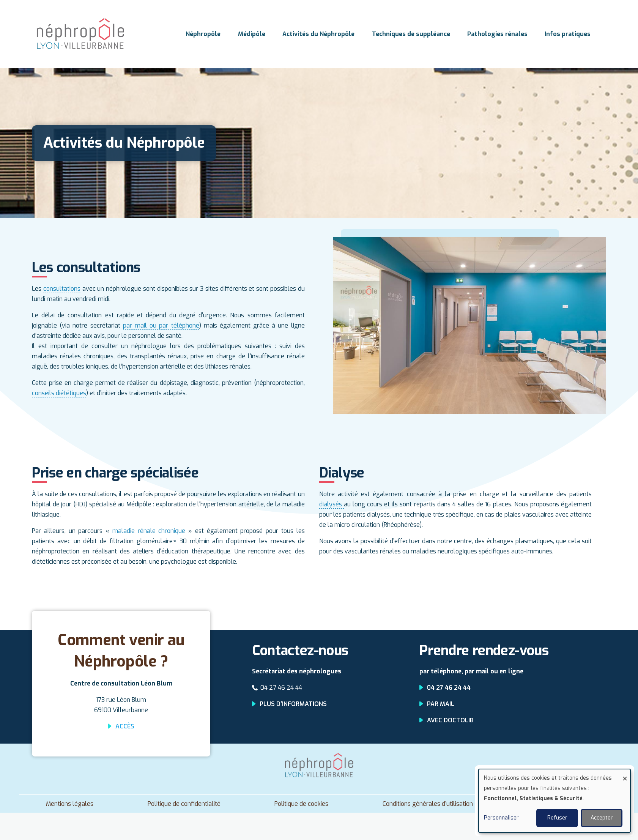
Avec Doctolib (450, 720)
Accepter (602, 818)
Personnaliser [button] (501, 818)
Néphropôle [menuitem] (203, 34)
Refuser (557, 818)
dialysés (332, 504)
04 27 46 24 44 (281, 688)
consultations (62, 289)
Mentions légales (70, 804)
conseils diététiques (59, 393)
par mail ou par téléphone (161, 325)
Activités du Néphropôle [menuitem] (318, 34)
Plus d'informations (293, 704)
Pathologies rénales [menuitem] (497, 34)
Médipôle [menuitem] (252, 34)
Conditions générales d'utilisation (428, 804)
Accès (125, 726)
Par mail (441, 704)
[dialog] (555, 801)
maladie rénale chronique (149, 531)
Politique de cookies (301, 804)
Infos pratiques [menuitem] (568, 34)
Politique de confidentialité (184, 804)
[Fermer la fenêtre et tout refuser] (625, 774)
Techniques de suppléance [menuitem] (411, 34)
